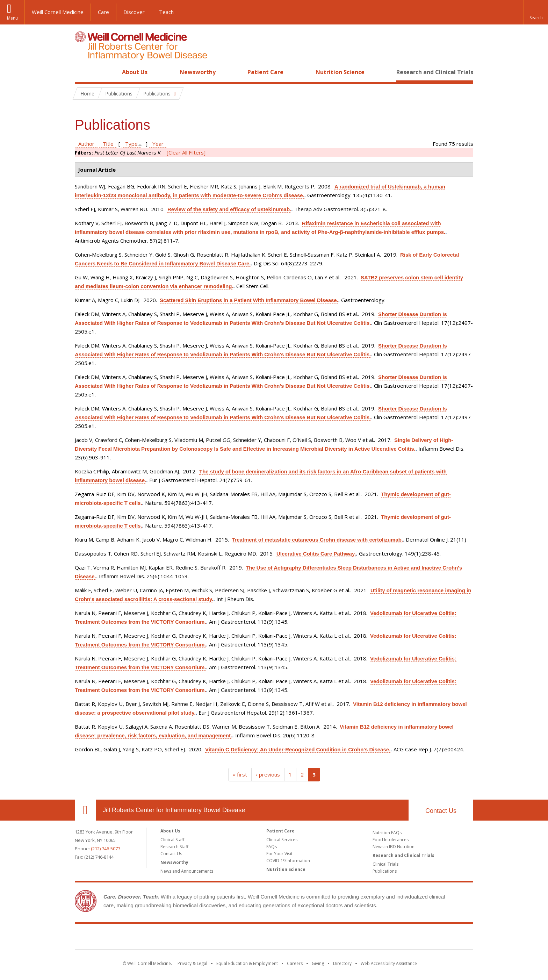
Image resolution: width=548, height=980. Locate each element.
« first (240, 774)
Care (103, 12)
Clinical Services (282, 840)
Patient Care (265, 72)
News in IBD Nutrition (394, 847)
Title (108, 144)
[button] (536, 12)
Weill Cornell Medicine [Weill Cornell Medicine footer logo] (223, 938)
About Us (135, 72)
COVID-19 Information (288, 861)
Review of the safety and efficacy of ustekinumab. (229, 209)
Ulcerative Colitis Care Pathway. (316, 554)
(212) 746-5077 (106, 849)
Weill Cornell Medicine (58, 12)
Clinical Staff (172, 840)
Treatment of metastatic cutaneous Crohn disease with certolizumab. (317, 540)
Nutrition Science (340, 72)
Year (158, 144)
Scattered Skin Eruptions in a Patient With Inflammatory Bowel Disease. (249, 300)
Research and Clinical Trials (435, 72)
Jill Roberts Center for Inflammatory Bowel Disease (174, 810)
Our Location (85, 810)
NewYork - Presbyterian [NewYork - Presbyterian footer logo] (333, 938)
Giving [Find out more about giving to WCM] (318, 963)
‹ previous (268, 774)
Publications (385, 871)
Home (82, 72)
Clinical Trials (385, 864)
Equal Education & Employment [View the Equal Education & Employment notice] (247, 963)
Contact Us (441, 811)
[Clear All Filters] (186, 152)
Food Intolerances (391, 840)
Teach (166, 12)
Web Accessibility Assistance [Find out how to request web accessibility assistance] (389, 963)
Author (86, 144)
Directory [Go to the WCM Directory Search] (342, 963)
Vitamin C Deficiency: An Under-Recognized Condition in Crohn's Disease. (298, 749)
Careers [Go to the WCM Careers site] (295, 963)
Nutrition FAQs (387, 833)
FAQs (272, 847)
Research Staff (174, 847)
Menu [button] (12, 18)
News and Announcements (187, 871)
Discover (134, 12)
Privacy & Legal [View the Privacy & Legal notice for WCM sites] (192, 963)
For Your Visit (279, 854)
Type (131, 144)
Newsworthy (198, 72)
